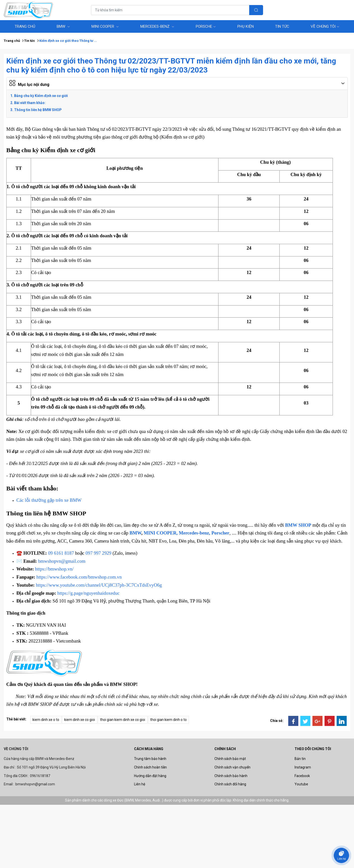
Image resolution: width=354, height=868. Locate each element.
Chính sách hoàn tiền (150, 767)
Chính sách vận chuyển (232, 767)
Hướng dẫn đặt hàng (150, 776)
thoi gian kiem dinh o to (168, 720)
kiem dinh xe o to (46, 720)
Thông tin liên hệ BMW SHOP (38, 110)
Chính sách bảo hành (231, 776)
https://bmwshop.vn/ (54, 569)
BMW (63, 26)
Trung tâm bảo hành (150, 759)
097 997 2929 (99, 553)
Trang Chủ (25, 26)
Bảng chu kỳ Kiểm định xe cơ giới (41, 96)
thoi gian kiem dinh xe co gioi (123, 720)
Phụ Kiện (246, 26)
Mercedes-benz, (195, 533)
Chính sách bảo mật (230, 759)
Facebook (302, 776)
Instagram (303, 767)
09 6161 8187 (61, 553)
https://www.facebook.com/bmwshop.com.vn (79, 577)
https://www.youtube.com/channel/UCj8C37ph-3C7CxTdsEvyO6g (99, 585)
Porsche (206, 26)
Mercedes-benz (157, 26)
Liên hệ (140, 784)
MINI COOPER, (161, 533)
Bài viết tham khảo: (30, 103)
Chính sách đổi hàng (230, 784)
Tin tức (282, 26)
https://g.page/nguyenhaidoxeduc (88, 593)
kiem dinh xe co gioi (80, 720)
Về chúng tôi (325, 26)
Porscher (220, 533)
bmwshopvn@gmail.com (62, 561)
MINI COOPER (105, 26)
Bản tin (300, 759)
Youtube (301, 784)
